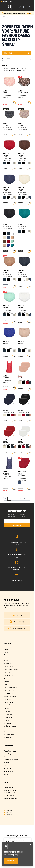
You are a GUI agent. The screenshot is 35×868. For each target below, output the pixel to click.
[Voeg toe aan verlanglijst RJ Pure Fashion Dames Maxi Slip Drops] (14, 103)
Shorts (6, 652)
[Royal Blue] (8, 245)
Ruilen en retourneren (10, 757)
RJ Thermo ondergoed (10, 726)
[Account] (23, 7)
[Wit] (12, 163)
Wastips (6, 765)
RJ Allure (6, 729)
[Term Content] (31, 13)
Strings (6, 661)
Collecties (7, 708)
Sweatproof (7, 664)
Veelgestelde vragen (10, 751)
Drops (5, 93)
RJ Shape (7, 720)
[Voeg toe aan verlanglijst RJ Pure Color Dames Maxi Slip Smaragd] (29, 251)
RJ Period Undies (9, 735)
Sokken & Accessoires (10, 696)
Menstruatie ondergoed (11, 669)
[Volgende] (28, 499)
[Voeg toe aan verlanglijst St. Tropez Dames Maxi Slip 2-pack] (29, 489)
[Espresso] (4, 241)
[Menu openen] (4, 7)
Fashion (6, 378)
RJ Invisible (7, 738)
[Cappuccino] (12, 237)
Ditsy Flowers (23, 93)
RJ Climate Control (9, 732)
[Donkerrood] (8, 241)
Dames (6, 649)
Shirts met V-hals (9, 690)
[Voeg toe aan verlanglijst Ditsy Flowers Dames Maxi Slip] (29, 103)
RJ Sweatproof (8, 717)
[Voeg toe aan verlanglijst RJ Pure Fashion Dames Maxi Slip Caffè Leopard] (29, 135)
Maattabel (7, 763)
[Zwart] (8, 163)
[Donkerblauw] (8, 237)
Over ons (6, 774)
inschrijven (17, 525)
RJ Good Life (8, 723)
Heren (6, 679)
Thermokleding (8, 666)
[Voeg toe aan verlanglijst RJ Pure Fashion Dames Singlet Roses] (14, 388)
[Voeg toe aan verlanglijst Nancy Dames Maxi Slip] (14, 169)
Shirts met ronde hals (10, 687)
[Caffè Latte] (4, 245)
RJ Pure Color (8, 714)
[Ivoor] (4, 237)
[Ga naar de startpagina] (9, 7)
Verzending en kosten (10, 754)
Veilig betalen (8, 768)
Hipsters (6, 655)
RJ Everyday (7, 711)
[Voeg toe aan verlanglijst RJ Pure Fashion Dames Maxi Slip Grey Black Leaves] (14, 135)
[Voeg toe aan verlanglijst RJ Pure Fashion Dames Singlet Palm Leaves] (14, 489)
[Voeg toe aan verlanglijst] (27, 7)
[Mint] (12, 241)
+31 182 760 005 (9, 796)
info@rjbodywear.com (10, 798)
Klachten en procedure (11, 760)
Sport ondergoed (9, 675)
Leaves (5, 125)
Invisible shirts (8, 693)
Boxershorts (7, 682)
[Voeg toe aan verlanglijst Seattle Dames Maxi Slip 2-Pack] (29, 389)
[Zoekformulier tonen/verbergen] (20, 7)
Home (4, 16)
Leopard (21, 125)
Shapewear (7, 672)
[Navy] (4, 163)
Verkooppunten (8, 771)
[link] (5, 499)
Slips (5, 658)
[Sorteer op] (21, 60)
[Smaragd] (12, 245)
